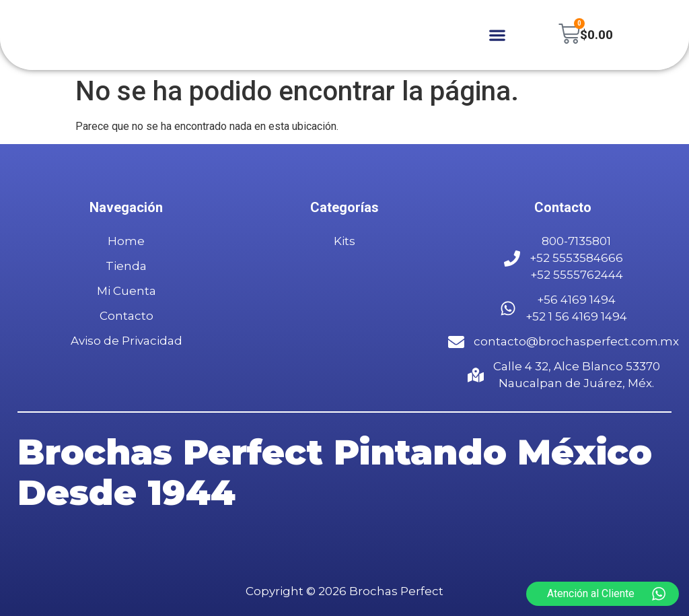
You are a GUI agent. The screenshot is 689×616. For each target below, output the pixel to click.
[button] (496, 35)
